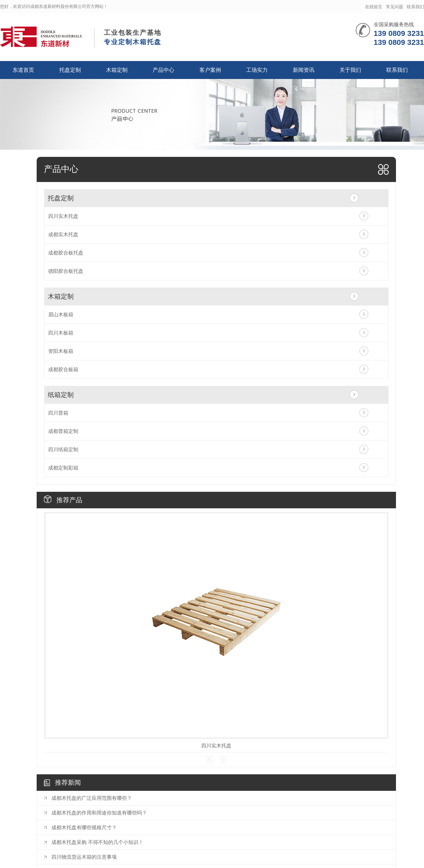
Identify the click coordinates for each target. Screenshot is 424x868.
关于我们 (350, 70)
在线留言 (374, 7)
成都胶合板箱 (63, 369)
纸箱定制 (61, 395)
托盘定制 (70, 70)
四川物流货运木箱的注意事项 (84, 857)
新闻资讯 (304, 70)
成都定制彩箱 (63, 468)
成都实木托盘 (63, 234)
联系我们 (415, 7)
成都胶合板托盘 (66, 253)
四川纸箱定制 (63, 449)
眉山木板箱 (61, 314)
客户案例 (210, 70)
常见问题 (395, 7)
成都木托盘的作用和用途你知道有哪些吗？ (99, 813)
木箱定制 (117, 70)
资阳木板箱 (61, 351)
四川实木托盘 (63, 216)
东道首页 (23, 70)
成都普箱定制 (63, 431)
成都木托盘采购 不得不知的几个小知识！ (97, 842)
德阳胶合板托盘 (66, 271)
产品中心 (163, 70)
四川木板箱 (61, 333)
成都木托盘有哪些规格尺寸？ (84, 827)
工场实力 (257, 70)
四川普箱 (58, 413)
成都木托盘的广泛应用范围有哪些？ (92, 798)
